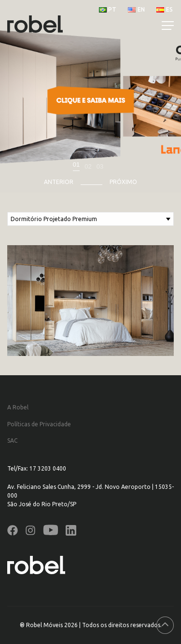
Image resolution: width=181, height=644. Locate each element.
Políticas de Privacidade (39, 424)
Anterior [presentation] (59, 182)
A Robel (18, 407)
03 (100, 166)
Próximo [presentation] (123, 182)
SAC (12, 440)
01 (76, 165)
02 (88, 166)
